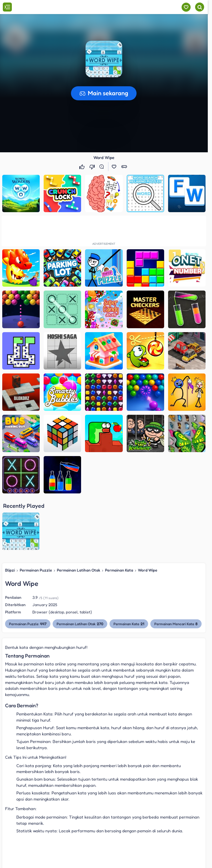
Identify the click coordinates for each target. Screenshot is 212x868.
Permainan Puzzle (36, 570)
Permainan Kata (119, 570)
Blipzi (10, 570)
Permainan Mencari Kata (176, 624)
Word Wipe (148, 570)
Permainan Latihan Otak (79, 570)
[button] (104, 59)
